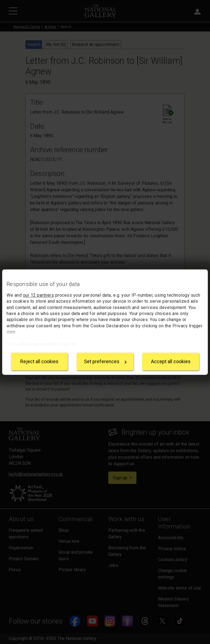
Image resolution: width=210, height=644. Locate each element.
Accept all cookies (171, 361)
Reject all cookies (39, 361)
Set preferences (105, 361)
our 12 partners (39, 295)
